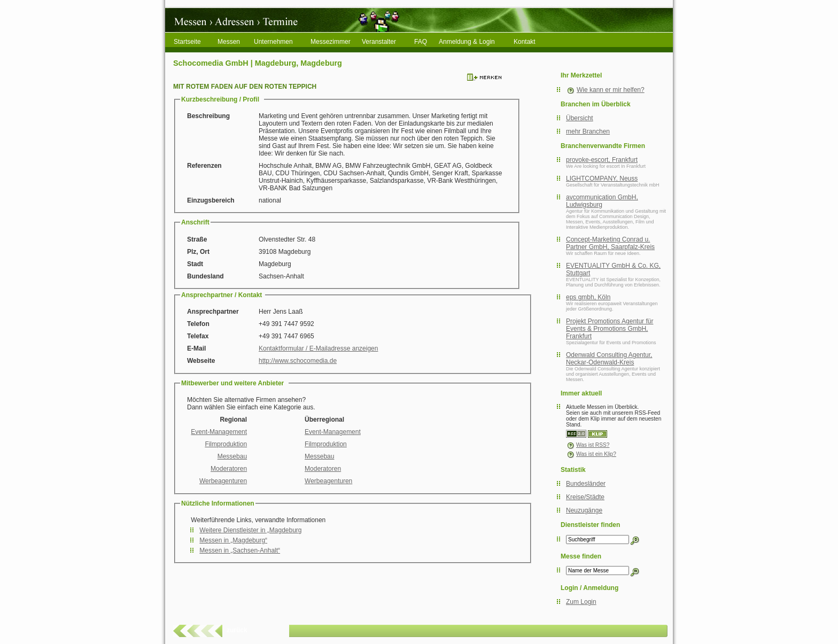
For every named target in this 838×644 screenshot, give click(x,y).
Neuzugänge (584, 510)
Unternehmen (273, 42)
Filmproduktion (226, 444)
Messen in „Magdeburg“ (233, 540)
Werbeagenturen (223, 481)
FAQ (421, 42)
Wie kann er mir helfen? (611, 90)
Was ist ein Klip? (591, 454)
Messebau (232, 456)
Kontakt (525, 42)
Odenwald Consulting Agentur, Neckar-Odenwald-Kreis (609, 359)
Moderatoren (229, 469)
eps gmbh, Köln (588, 297)
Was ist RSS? (588, 445)
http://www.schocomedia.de (298, 361)
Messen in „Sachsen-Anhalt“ (240, 550)
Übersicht (580, 118)
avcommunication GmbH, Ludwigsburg (602, 201)
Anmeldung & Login (467, 42)
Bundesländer (586, 484)
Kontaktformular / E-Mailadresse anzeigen (318, 348)
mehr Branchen (588, 131)
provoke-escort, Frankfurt (602, 160)
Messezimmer (331, 42)
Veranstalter (379, 42)
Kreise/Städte (585, 497)
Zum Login (581, 602)
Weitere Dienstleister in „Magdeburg (250, 530)
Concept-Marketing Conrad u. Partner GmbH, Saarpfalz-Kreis (610, 243)
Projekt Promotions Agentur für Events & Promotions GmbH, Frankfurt (610, 329)
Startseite (187, 42)
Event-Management (219, 432)
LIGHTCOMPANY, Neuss (602, 179)
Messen (229, 42)
